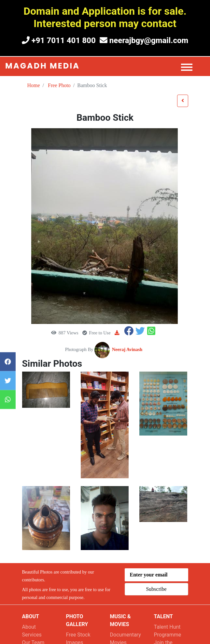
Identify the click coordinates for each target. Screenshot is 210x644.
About (29, 627)
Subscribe (156, 589)
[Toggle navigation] (189, 66)
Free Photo (59, 85)
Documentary (126, 635)
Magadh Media (42, 66)
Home (34, 85)
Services (32, 635)
